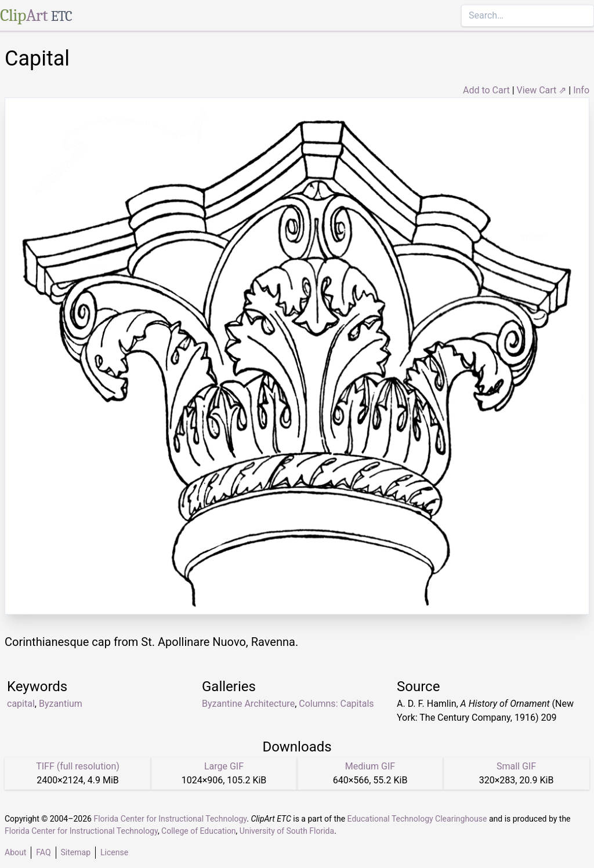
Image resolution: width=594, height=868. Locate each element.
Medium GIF (370, 766)
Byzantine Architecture (248, 704)
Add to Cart (486, 90)
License (114, 852)
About (15, 852)
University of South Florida (287, 831)
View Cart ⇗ (542, 90)
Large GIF (224, 766)
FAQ (43, 852)
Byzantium (61, 704)
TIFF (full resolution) (78, 766)
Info (581, 90)
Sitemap (76, 852)
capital (21, 704)
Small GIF (516, 766)
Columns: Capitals (336, 704)
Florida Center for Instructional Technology (170, 819)
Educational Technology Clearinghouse (417, 819)
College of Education (199, 831)
